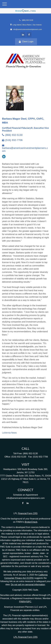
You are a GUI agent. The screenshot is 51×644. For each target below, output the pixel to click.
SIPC (29, 602)
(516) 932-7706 (14, 140)
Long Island (17, 25)
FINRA (22, 602)
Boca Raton (27, 25)
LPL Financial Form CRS (25, 637)
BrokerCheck (31, 522)
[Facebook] (29, 34)
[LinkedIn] (23, 34)
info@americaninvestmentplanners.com (26, 29)
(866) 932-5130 (26, 20)
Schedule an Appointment (25, 495)
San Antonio (37, 25)
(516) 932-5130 (19, 457)
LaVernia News (9, 433)
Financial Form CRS (28, 513)
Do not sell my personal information (28, 585)
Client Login (26, 42)
